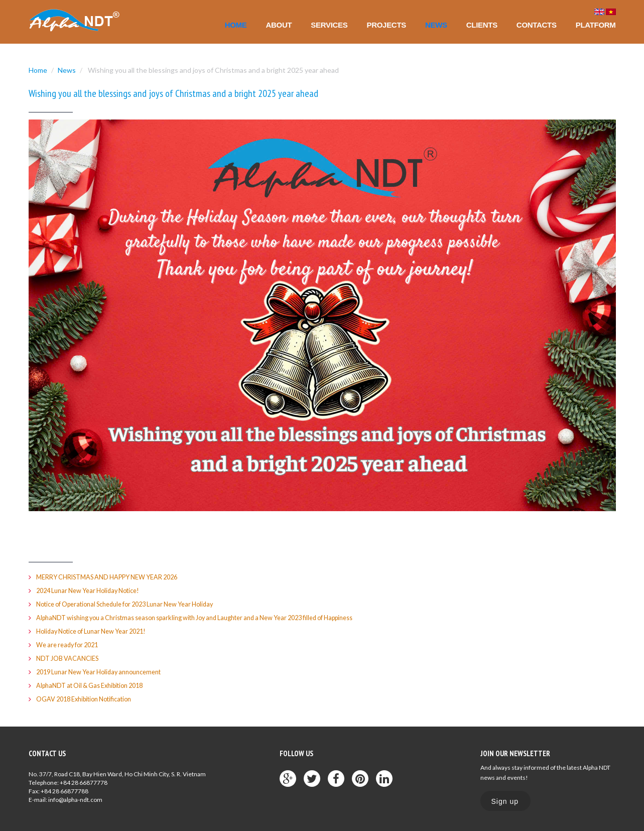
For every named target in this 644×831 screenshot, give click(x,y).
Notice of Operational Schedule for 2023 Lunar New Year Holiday (131, 604)
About (279, 25)
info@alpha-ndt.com (75, 798)
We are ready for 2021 (70, 644)
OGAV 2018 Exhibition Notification (88, 697)
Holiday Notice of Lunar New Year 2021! (95, 631)
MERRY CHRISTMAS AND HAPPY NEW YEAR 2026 (111, 577)
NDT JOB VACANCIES (69, 657)
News (436, 25)
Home (236, 25)
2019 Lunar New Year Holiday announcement (102, 671)
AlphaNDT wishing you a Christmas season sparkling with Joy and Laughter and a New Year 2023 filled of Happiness (205, 617)
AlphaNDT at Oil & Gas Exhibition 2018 (94, 684)
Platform (596, 25)
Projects (387, 25)
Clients (482, 25)
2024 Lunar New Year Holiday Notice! (91, 590)
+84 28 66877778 (84, 781)
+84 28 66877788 (65, 790)
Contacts (537, 25)
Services (329, 25)
